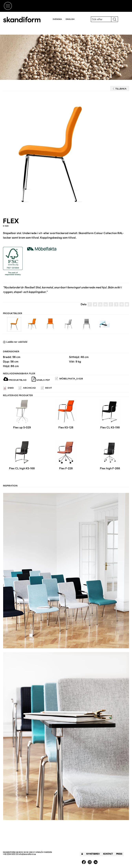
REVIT (46, 388)
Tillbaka (120, 89)
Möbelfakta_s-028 (69, 379)
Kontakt (108, 854)
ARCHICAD (27, 388)
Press (119, 854)
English (70, 19)
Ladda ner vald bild (15, 342)
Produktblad (15, 380)
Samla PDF (41, 379)
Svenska (57, 19)
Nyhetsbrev (93, 854)
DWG (8, 388)
